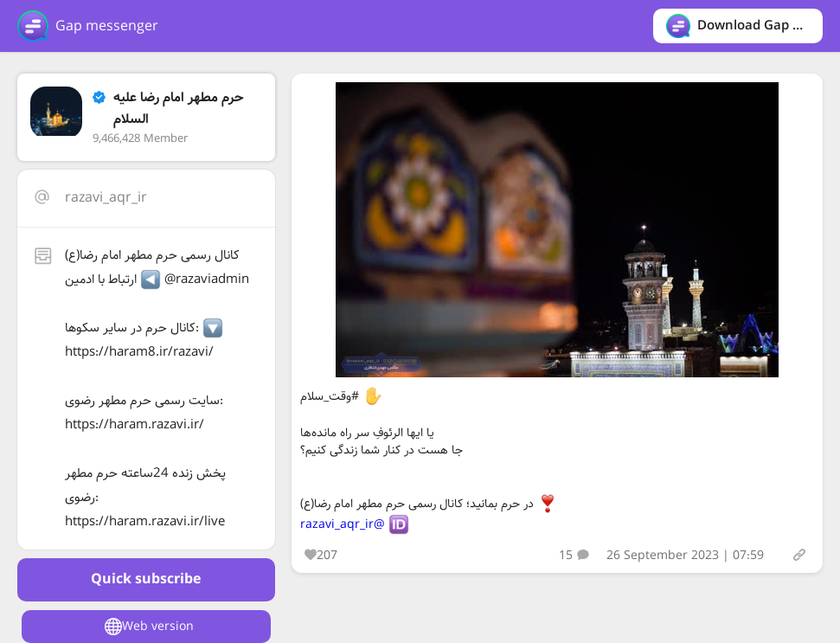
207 (321, 556)
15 (574, 556)
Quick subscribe (146, 579)
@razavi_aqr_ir (343, 524)
